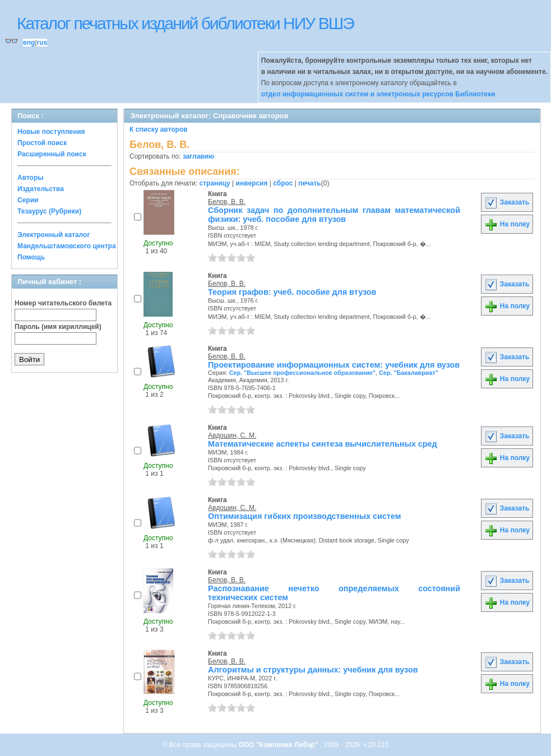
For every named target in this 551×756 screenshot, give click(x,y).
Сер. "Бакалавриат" (409, 373)
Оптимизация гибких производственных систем (304, 516)
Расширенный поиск (52, 154)
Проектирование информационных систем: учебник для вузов (334, 365)
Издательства (41, 189)
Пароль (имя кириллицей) (58, 327)
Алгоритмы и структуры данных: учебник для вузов (313, 670)
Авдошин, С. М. (232, 435)
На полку (507, 224)
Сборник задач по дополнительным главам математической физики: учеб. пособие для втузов (334, 215)
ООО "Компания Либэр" (279, 745)
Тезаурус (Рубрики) (49, 211)
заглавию (198, 156)
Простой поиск (42, 143)
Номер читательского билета (63, 303)
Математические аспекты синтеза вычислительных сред (323, 444)
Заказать (507, 202)
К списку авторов (159, 129)
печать (310, 183)
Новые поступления (51, 132)
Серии (28, 200)
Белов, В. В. (227, 202)
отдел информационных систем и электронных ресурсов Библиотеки (378, 94)
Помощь (31, 257)
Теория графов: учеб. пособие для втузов (292, 292)
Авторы (31, 178)
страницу (215, 183)
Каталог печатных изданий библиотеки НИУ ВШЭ (185, 23)
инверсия (252, 183)
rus (42, 43)
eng (29, 43)
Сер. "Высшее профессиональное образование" (302, 373)
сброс (283, 183)
